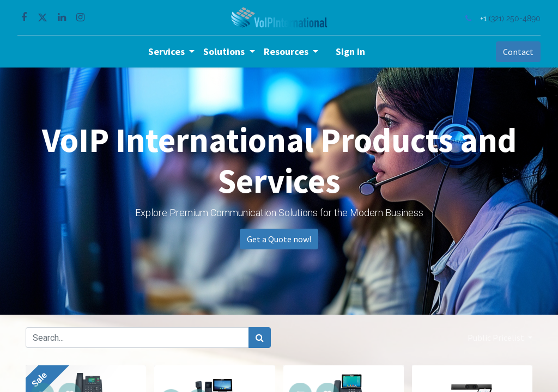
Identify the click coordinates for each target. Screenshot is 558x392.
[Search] (260, 338)
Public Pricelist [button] (497, 338)
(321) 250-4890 (507, 18)
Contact (510, 52)
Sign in (350, 51)
